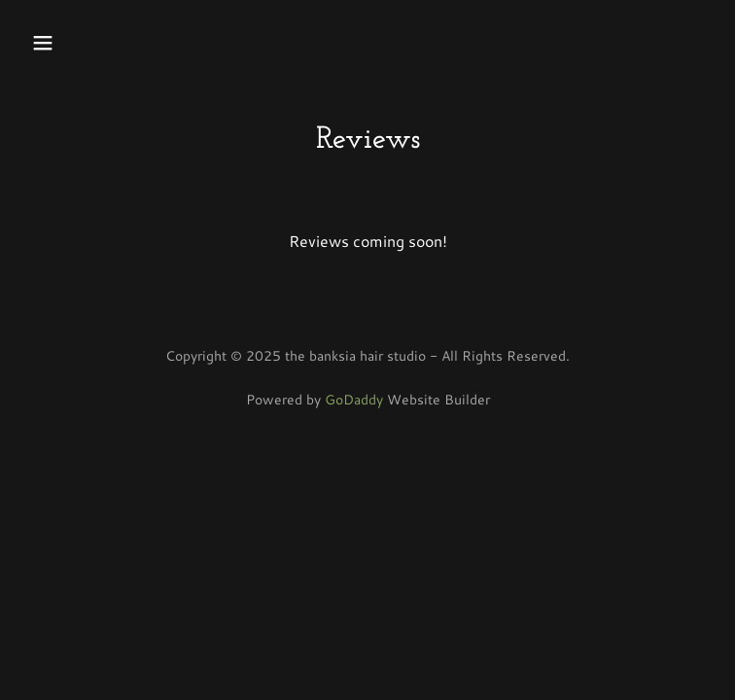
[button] (103, 43)
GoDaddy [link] (354, 400)
